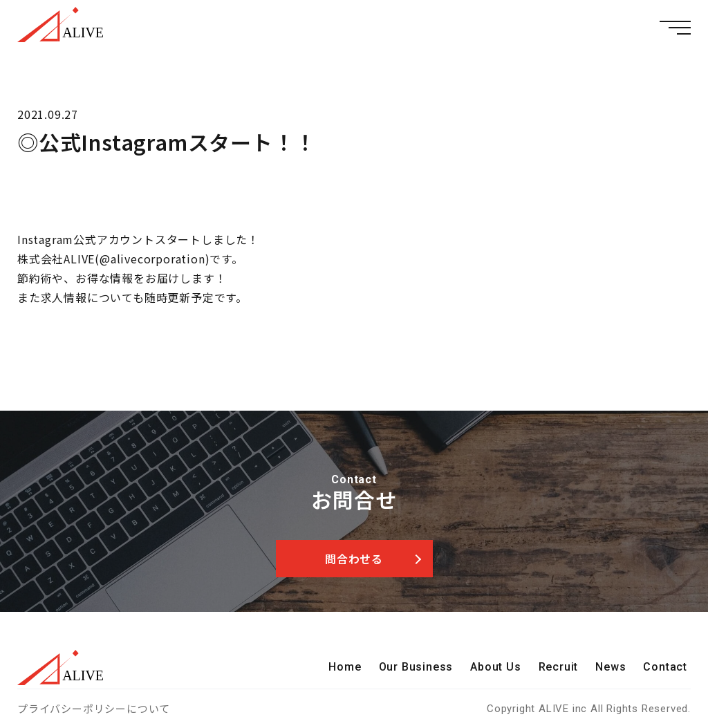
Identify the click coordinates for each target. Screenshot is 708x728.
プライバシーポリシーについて (94, 708)
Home (345, 667)
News (611, 667)
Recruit (559, 667)
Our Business (416, 667)
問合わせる (354, 559)
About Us (495, 667)
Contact (665, 667)
